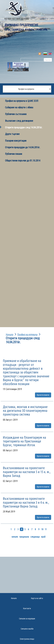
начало (15, 537)
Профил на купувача (27, 334)
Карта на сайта (37, 598)
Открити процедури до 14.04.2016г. (23, 147)
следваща (35, 537)
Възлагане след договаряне (19, 121)
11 (46, 529)
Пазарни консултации (16, 141)
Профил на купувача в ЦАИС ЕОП (22, 101)
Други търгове (12, 134)
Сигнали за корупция (27, 619)
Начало (10, 334)
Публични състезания (16, 114)
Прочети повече (43, 395)
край (43, 537)
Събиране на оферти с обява (19, 107)
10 (42, 529)
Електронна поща (27, 639)
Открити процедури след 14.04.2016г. (24, 127)
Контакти (27, 608)
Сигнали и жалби (27, 629)
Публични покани (14, 154)
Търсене (48, 60)
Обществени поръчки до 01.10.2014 (23, 160)
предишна (24, 537)
